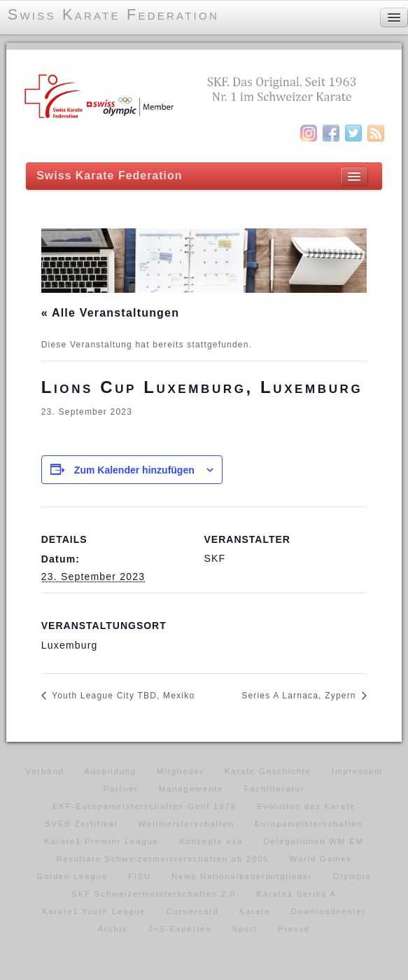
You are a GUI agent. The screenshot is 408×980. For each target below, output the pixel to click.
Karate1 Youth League (94, 911)
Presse (294, 929)
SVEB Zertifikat (81, 824)
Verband (44, 771)
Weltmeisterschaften (187, 824)
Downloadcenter (329, 911)
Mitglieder (180, 771)
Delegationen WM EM (314, 841)
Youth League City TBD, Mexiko (122, 696)
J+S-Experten (180, 929)
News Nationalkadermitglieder (242, 876)
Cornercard (193, 911)
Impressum (357, 771)
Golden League (72, 876)
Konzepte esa (211, 841)
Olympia (352, 876)
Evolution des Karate (306, 806)
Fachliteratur (275, 789)
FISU (140, 876)
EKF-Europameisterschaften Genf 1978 (144, 806)
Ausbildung (111, 771)
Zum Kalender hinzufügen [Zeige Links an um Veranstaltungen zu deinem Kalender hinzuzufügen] (134, 470)
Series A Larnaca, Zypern (300, 696)
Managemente (191, 789)
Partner (121, 789)
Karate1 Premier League (101, 841)
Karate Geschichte (268, 771)
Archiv (113, 929)
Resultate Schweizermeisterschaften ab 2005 (162, 859)
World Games (321, 859)
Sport (245, 929)
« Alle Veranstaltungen (110, 313)
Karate (255, 911)
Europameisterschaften (309, 824)
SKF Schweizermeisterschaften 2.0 (154, 894)
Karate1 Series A (296, 894)
